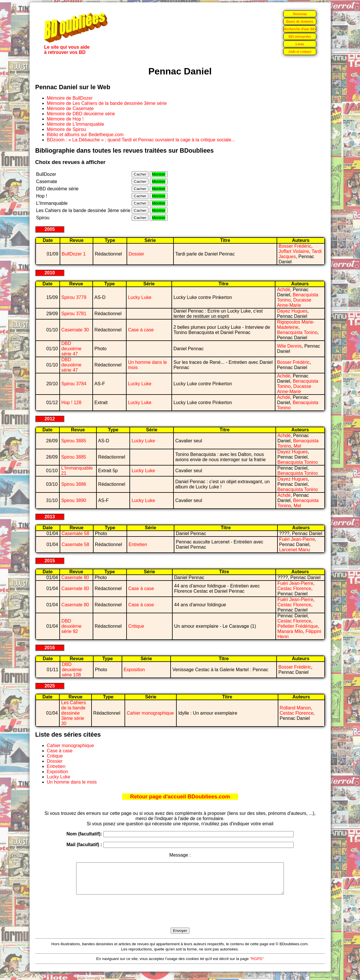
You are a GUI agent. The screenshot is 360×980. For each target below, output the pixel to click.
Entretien (138, 544)
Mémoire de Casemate (70, 108)
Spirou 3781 (74, 314)
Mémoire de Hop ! (65, 119)
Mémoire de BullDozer (70, 98)
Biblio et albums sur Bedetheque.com (85, 135)
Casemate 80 (75, 577)
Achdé (283, 290)
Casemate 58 (75, 533)
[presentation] (180, 918)
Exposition (134, 670)
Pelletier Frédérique (298, 626)
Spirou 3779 (74, 297)
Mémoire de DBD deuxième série (81, 114)
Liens (300, 44)
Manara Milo (290, 631)
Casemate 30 (75, 330)
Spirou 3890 (74, 500)
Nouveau (300, 14)
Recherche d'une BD (300, 29)
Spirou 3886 (74, 484)
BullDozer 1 (74, 254)
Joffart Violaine (294, 251)
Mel (297, 446)
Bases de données (300, 21)
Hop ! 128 (71, 403)
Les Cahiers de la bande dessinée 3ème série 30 (73, 713)
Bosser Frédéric (295, 246)
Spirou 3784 (74, 384)
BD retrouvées (300, 36)
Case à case (141, 330)
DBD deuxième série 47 (71, 349)
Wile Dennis (289, 346)
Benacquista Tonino (297, 332)
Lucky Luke (140, 297)
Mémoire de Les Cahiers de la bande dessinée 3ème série (107, 103)
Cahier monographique (150, 713)
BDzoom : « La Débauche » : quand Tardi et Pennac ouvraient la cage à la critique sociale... (141, 140)
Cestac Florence (294, 588)
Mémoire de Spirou (66, 129)
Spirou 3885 (74, 441)
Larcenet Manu (295, 550)
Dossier (136, 254)
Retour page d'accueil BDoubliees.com (180, 796)
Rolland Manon (295, 708)
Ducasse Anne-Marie (294, 303)
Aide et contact (300, 51)
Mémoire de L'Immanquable (76, 124)
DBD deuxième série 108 (72, 670)
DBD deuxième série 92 (71, 626)
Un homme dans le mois (72, 782)
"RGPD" (257, 965)
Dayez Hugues (292, 311)
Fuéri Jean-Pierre (297, 539)
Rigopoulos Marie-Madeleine (296, 325)
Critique (136, 626)
